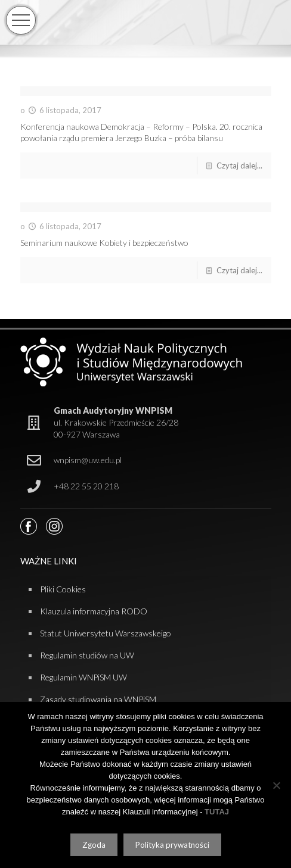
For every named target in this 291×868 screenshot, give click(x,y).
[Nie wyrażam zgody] (276, 785)
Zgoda (94, 845)
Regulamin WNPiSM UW (83, 677)
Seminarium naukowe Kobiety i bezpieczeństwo (104, 243)
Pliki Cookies (63, 589)
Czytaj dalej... (239, 166)
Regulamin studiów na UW (87, 655)
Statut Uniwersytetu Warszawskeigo (106, 633)
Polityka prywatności (172, 845)
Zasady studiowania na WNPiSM (98, 699)
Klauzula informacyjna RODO (94, 611)
